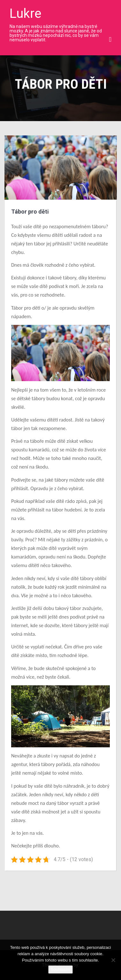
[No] (113, 960)
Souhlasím (60, 969)
